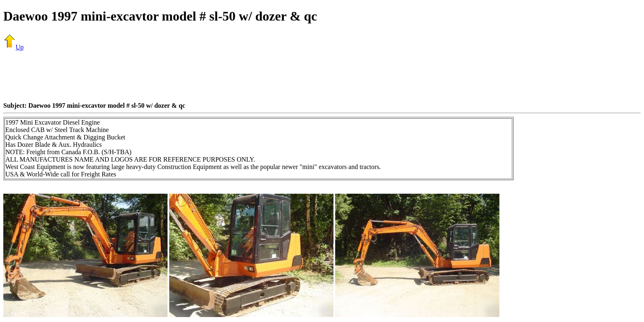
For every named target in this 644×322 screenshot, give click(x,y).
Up (14, 47)
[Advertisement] (322, 76)
